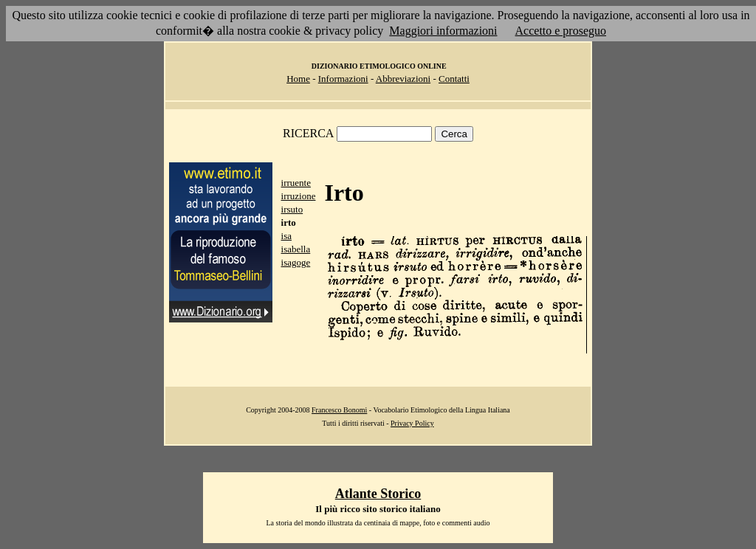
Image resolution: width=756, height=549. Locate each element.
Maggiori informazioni (443, 31)
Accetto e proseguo (561, 31)
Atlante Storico (378, 494)
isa (286, 236)
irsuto (292, 209)
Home (298, 79)
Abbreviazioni (403, 79)
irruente (296, 183)
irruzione (299, 196)
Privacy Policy (412, 423)
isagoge (296, 262)
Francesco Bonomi (339, 410)
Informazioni (343, 79)
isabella (296, 249)
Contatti (454, 79)
